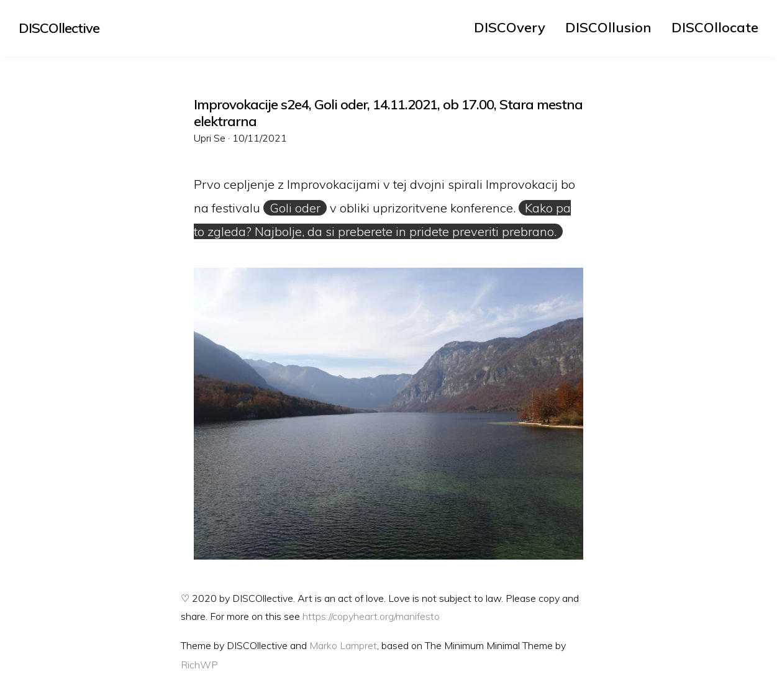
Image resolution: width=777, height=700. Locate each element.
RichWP (199, 665)
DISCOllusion (608, 27)
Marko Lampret (343, 645)
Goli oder (295, 208)
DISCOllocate (715, 27)
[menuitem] (510, 27)
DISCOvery (510, 27)
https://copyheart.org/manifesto (371, 616)
